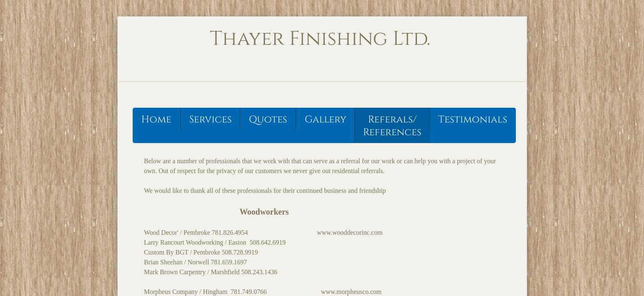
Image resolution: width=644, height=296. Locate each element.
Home (156, 120)
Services (210, 120)
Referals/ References (392, 126)
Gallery (325, 120)
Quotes (268, 120)
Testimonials (473, 120)
